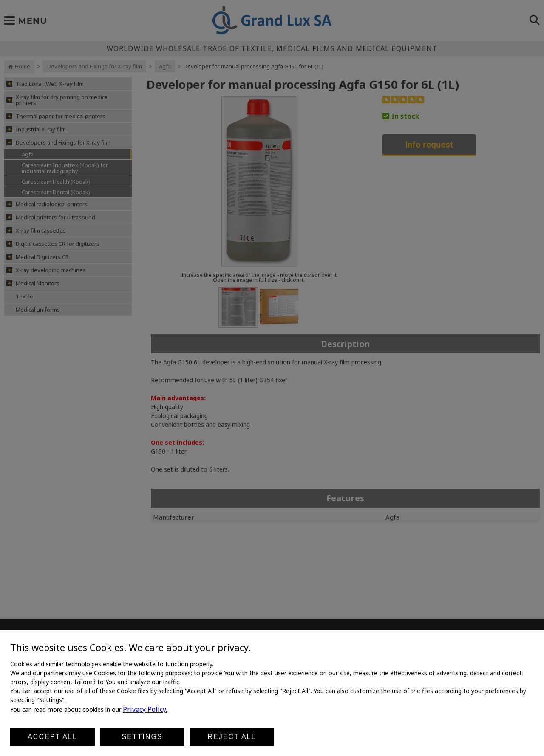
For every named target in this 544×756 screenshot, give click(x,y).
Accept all (52, 737)
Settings (142, 737)
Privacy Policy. (145, 709)
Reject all (232, 737)
